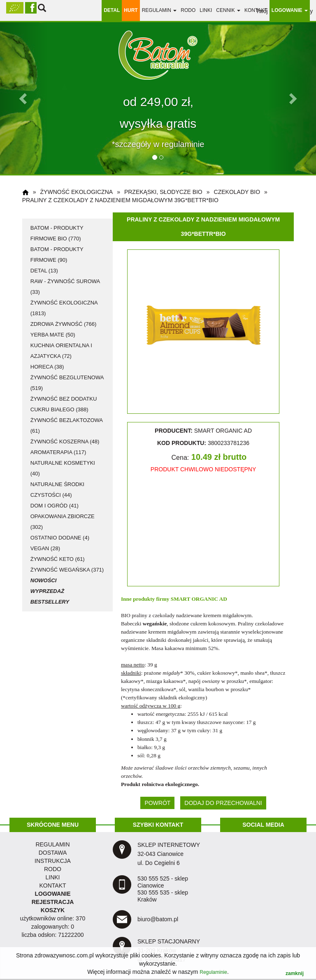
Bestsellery (50, 602)
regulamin (52, 844)
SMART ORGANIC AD (199, 599)
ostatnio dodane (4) (60, 538)
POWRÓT (157, 803)
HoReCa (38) (47, 367)
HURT (131, 10)
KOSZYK (53, 910)
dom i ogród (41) (55, 506)
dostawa (53, 853)
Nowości (44, 580)
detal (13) (44, 271)
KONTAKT (52, 885)
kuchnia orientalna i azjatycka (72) (61, 351)
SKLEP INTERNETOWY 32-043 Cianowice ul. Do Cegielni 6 (169, 854)
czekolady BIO (237, 192)
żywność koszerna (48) (65, 442)
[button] (24, 98)
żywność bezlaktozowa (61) (67, 425)
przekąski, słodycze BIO (163, 192)
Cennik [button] (228, 10)
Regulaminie (213, 972)
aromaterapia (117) (58, 452)
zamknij (295, 973)
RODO (188, 10)
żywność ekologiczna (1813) (64, 308)
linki (206, 10)
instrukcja (53, 861)
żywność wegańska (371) (67, 570)
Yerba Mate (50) (53, 335)
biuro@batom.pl (158, 919)
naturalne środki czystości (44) (57, 490)
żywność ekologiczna (77, 192)
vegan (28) (45, 548)
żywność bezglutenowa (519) (67, 383)
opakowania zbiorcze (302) (63, 522)
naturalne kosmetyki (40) (63, 468)
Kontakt (256, 10)
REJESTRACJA (53, 902)
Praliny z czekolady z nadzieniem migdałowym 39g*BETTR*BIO (120, 200)
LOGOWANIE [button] (290, 10)
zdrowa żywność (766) (64, 324)
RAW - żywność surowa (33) (65, 287)
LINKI (52, 877)
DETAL (112, 10)
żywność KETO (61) (58, 559)
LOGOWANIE (52, 894)
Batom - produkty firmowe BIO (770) (57, 233)
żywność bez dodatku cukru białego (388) (64, 404)
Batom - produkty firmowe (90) (57, 255)
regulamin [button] (159, 10)
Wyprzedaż (47, 591)
